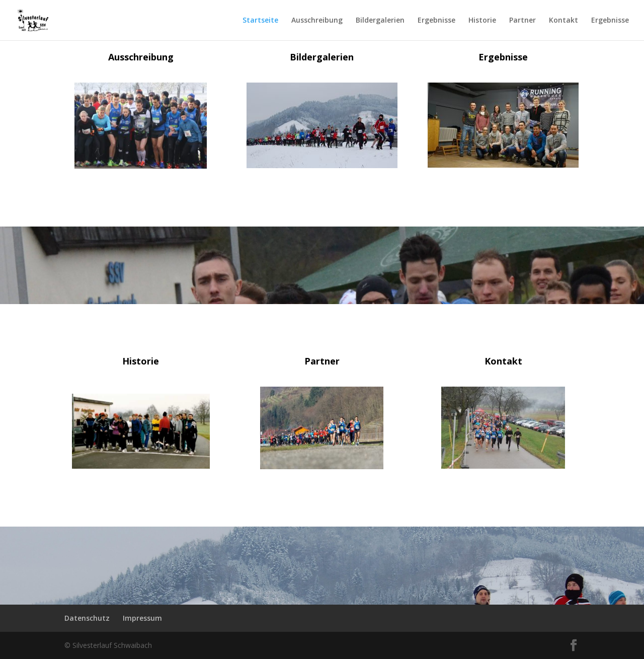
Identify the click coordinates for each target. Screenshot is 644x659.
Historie (482, 21)
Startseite (260, 21)
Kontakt (563, 21)
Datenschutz (87, 618)
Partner (522, 21)
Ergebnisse (436, 21)
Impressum (142, 618)
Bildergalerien (380, 21)
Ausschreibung (317, 21)
